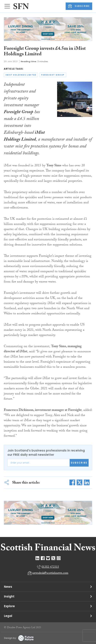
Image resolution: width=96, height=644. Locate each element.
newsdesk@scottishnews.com (50, 573)
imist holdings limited (21, 75)
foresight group (53, 75)
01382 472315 (50, 567)
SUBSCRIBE (79, 6)
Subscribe (79, 463)
